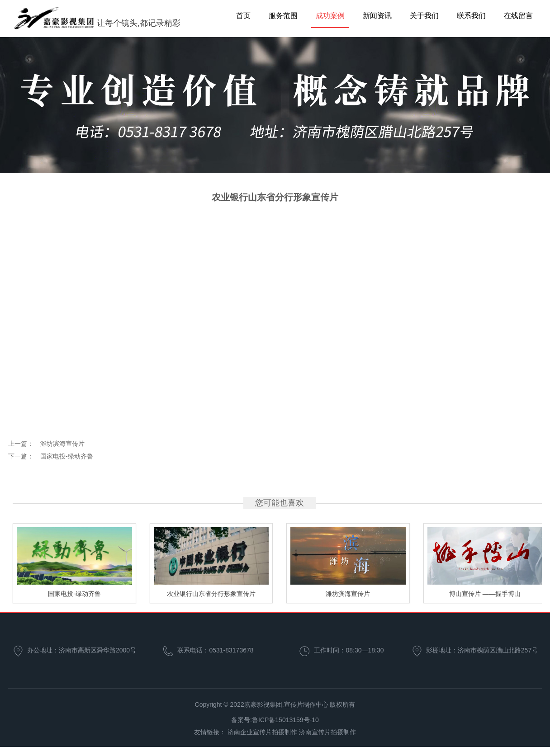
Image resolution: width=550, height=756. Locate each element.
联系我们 (471, 16)
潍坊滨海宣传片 (62, 444)
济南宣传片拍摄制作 (327, 732)
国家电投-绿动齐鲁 (67, 456)
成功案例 (330, 16)
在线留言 (518, 16)
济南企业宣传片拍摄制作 (262, 732)
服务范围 (283, 16)
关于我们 (424, 16)
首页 (243, 16)
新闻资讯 (377, 16)
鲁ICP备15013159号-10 (285, 720)
